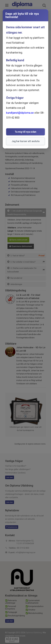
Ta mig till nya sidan (26, 132)
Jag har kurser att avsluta (26, 141)
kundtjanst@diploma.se (20, 113)
